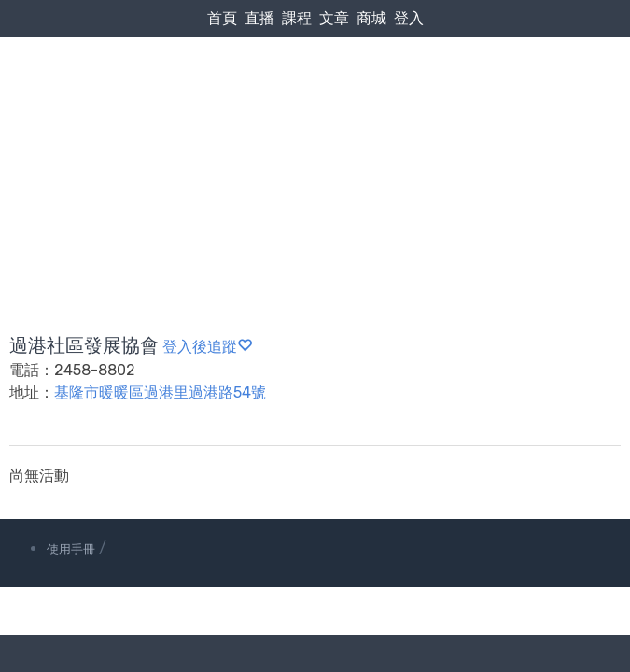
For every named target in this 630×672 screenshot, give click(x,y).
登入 (409, 18)
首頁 (222, 18)
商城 (371, 18)
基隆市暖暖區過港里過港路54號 (160, 392)
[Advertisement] (315, 141)
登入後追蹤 (207, 347)
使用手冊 (71, 549)
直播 (259, 18)
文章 (334, 18)
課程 (297, 18)
